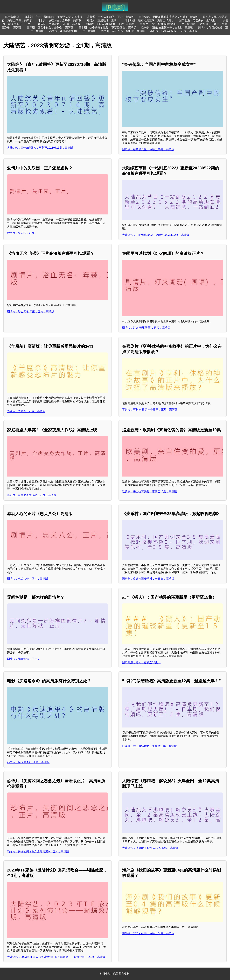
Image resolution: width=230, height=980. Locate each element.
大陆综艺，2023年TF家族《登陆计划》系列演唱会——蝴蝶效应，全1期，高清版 (56, 957)
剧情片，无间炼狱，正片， (23, 659)
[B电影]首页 (12, 17)
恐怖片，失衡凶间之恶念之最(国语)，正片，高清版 (38, 851)
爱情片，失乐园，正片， (22, 233)
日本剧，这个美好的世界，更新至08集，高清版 (107, 28)
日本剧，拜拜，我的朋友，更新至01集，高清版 (53, 17)
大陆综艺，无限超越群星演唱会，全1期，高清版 (168, 17)
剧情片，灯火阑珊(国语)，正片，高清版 (146, 328)
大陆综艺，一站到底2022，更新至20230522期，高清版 (156, 235)
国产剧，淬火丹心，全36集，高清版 (123, 31)
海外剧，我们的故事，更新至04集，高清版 (148, 933)
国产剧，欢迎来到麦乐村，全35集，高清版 (148, 579)
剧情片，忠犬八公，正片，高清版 (27, 579)
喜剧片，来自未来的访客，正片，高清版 (110, 24)
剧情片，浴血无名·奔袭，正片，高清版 (31, 311)
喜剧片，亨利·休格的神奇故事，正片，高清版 (167, 24)
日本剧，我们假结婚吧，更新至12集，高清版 (150, 746)
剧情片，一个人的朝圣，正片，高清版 (110, 17)
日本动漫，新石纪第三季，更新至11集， (149, 20)
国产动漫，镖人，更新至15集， (141, 662)
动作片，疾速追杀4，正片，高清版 (28, 762)
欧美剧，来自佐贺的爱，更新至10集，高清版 (150, 491)
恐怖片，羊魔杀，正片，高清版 (26, 411)
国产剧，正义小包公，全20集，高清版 (50, 28)
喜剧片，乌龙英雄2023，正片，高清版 (174, 31)
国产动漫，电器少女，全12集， (198, 20)
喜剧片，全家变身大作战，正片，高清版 (32, 495)
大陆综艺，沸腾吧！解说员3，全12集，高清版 (150, 848)
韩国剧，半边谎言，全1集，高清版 (59, 24)
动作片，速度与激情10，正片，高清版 (72, 31)
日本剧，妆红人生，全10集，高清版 (59, 20)
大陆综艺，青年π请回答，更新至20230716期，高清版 (40, 148)
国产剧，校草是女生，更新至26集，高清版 (148, 149)
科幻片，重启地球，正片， (103, 20)
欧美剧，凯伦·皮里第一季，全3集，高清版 (167, 28)
